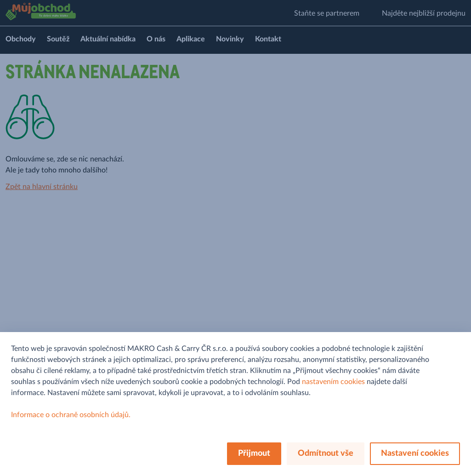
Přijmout (254, 453)
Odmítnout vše (326, 453)
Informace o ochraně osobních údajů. (71, 415)
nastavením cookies (333, 382)
